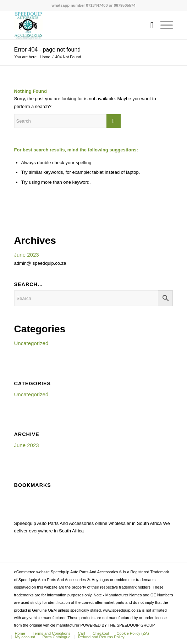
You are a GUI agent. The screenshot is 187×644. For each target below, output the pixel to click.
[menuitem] (148, 25)
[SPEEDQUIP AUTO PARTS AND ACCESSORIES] (78, 25)
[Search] (148, 25)
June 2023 (27, 255)
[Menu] (163, 25)
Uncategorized (31, 343)
